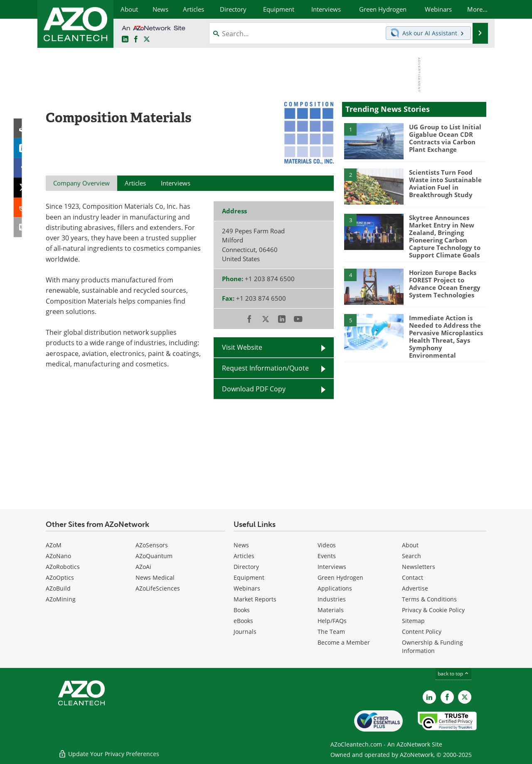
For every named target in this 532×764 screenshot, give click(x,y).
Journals (245, 632)
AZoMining (61, 599)
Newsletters (419, 567)
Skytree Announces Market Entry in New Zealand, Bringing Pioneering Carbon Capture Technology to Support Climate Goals (445, 236)
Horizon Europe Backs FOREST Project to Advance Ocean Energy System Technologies (445, 283)
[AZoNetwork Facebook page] (136, 40)
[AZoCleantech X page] (465, 697)
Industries (332, 599)
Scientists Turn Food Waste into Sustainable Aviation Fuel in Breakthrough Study (445, 183)
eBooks (243, 621)
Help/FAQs (332, 621)
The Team (331, 632)
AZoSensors (152, 545)
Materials (331, 610)
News (241, 545)
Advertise (415, 588)
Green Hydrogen (340, 577)
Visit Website (242, 347)
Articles (244, 556)
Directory (246, 567)
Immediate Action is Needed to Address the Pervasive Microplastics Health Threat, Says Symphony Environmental (446, 336)
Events (327, 556)
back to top (453, 674)
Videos (327, 545)
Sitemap (413, 621)
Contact (413, 577)
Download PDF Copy (254, 389)
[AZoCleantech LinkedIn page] (125, 40)
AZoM (54, 545)
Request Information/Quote (265, 368)
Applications (335, 588)
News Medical (155, 577)
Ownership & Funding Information (432, 647)
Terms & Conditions (429, 599)
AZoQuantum (154, 556)
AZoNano (58, 556)
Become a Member (344, 642)
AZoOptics (60, 577)
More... (477, 9)
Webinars (247, 588)
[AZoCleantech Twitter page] (147, 40)
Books (242, 610)
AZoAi (143, 567)
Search (411, 556)
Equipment (249, 577)
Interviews (332, 567)
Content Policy (422, 632)
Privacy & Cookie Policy (433, 610)
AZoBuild (58, 588)
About (410, 545)
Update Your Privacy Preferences (109, 753)
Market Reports (255, 599)
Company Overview (81, 183)
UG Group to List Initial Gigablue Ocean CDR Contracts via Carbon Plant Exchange (445, 138)
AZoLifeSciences (158, 588)
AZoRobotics (63, 567)
